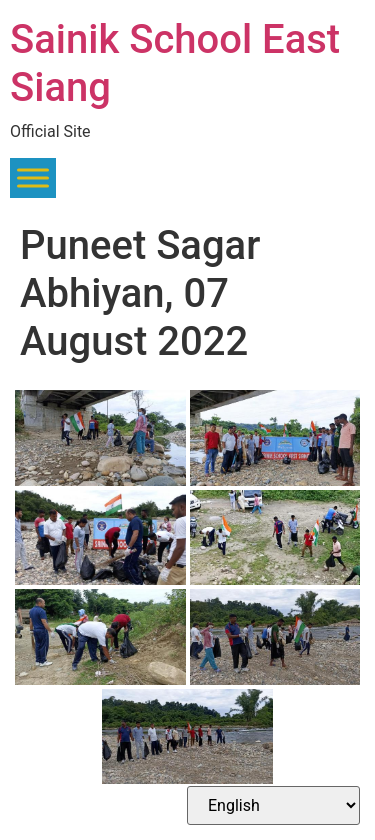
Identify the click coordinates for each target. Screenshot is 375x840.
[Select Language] (273, 805)
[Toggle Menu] (33, 178)
